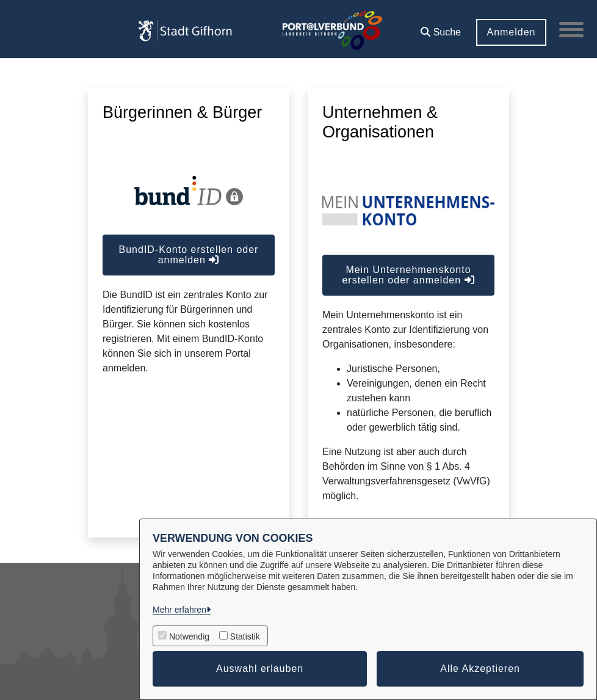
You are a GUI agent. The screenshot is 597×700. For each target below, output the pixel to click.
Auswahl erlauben (260, 669)
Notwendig (189, 636)
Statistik (245, 636)
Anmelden (511, 32)
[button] (441, 28)
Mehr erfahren (179, 610)
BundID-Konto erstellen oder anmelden (189, 255)
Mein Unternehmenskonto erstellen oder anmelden (408, 275)
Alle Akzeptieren (480, 669)
